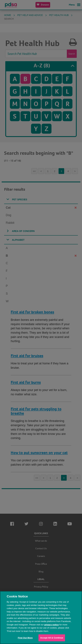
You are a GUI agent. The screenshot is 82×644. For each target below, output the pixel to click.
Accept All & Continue (52, 638)
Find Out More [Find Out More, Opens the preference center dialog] (25, 638)
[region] (41, 618)
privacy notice (51, 625)
